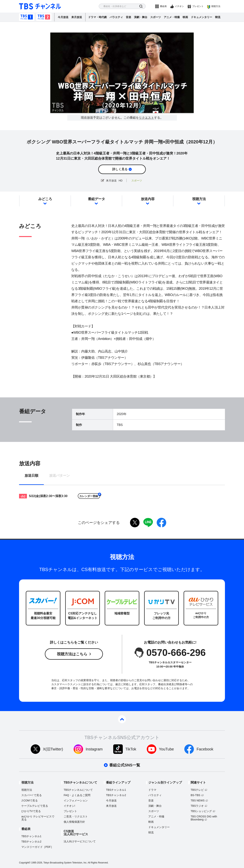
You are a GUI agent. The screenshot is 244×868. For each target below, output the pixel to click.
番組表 (163, 6)
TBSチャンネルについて (78, 790)
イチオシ (179, 6)
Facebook (205, 749)
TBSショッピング (201, 811)
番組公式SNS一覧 (125, 765)
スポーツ (156, 17)
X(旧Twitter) (53, 749)
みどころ (45, 199)
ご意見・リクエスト (76, 816)
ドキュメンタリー (201, 17)
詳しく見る (120, 169)
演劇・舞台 (141, 17)
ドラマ (152, 790)
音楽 (128, 17)
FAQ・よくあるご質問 (77, 795)
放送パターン (59, 476)
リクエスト (146, 118)
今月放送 (63, 17)
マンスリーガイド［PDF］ (37, 847)
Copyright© (25, 863)
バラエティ (116, 17)
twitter (135, 523)
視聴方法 (216, 6)
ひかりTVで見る (31, 811)
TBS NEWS (198, 800)
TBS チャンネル (40, 6)
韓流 (218, 17)
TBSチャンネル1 (27, 17)
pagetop (122, 719)
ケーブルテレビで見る (35, 806)
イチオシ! (69, 806)
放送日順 (31, 476)
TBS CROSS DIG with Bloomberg (204, 818)
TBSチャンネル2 (44, 17)
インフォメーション (76, 800)
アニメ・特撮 (172, 17)
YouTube (167, 749)
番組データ (96, 199)
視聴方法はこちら (72, 654)
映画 (185, 17)
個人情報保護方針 (74, 822)
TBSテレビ (197, 790)
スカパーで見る (32, 795)
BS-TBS (195, 795)
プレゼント (198, 6)
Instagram (94, 749)
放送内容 (148, 199)
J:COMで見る (30, 800)
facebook (161, 523)
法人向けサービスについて (80, 841)
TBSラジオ (197, 806)
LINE (148, 523)
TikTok (131, 749)
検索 (141, 6)
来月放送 (77, 17)
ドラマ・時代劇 (97, 17)
